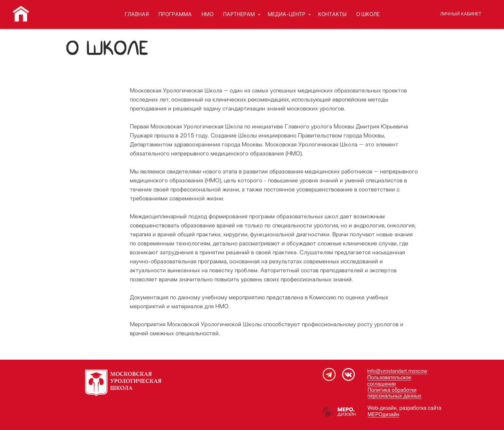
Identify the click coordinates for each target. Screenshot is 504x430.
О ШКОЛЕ (368, 15)
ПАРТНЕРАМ (240, 15)
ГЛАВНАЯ (137, 15)
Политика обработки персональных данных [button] (395, 393)
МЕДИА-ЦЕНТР (287, 15)
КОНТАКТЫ (332, 15)
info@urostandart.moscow (397, 371)
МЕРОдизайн (384, 414)
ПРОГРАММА (175, 15)
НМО (207, 15)
